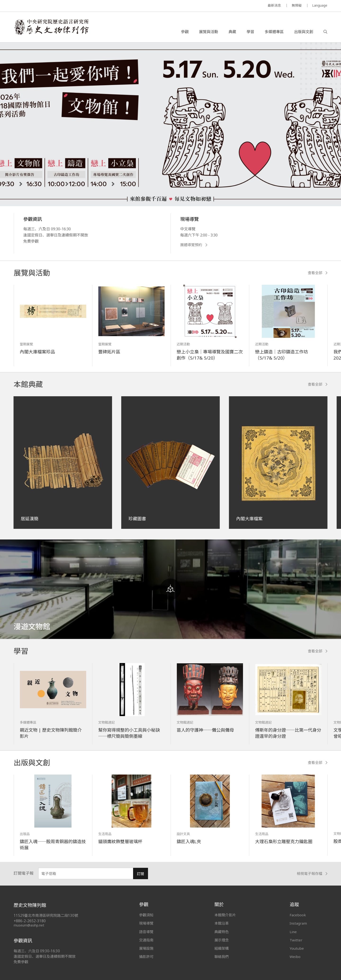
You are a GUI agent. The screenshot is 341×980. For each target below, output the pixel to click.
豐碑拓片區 (109, 352)
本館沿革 (221, 923)
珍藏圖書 (137, 519)
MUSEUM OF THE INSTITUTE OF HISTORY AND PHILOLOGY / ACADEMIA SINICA (61, 6)
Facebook (298, 915)
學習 (250, 32)
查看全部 (318, 273)
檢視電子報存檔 (312, 874)
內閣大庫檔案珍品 (38, 352)
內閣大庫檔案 (249, 519)
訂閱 (141, 874)
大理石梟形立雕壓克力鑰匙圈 (284, 841)
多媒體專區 (274, 32)
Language (320, 5)
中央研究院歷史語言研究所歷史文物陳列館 (51, 27)
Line (293, 932)
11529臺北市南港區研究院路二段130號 (46, 915)
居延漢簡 (30, 519)
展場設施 (146, 948)
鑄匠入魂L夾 (189, 841)
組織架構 (221, 948)
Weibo (295, 957)
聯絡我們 (221, 957)
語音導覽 (146, 932)
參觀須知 (146, 915)
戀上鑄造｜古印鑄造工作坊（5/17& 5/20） (281, 355)
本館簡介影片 (225, 915)
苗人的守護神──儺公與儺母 (205, 730)
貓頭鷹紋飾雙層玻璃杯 (120, 841)
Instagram (298, 923)
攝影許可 (146, 957)
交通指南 (146, 940)
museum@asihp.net (29, 925)
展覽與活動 (209, 32)
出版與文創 (304, 32)
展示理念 (221, 940)
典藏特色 (221, 932)
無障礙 (296, 5)
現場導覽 (146, 923)
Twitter (296, 940)
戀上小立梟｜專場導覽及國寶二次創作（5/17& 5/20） (210, 355)
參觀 (185, 32)
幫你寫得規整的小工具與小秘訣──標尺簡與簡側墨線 (129, 733)
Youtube (297, 948)
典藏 (232, 32)
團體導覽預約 (194, 245)
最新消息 (274, 5)
